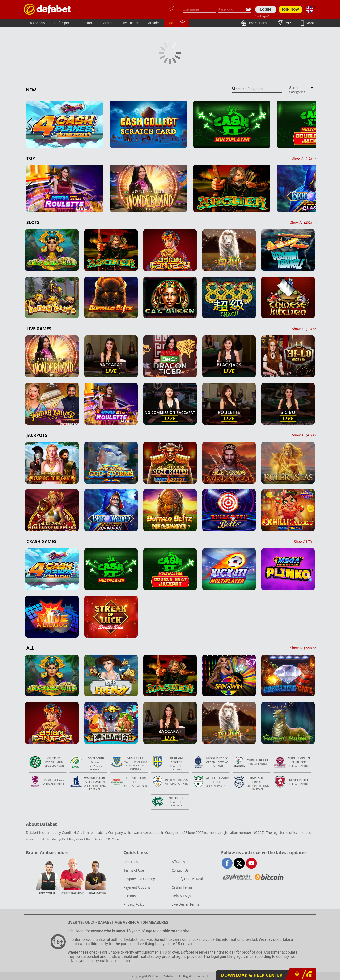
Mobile (311, 23)
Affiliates (178, 862)
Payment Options (137, 887)
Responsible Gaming (139, 879)
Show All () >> (304, 158)
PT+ (171, 23)
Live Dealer (130, 23)
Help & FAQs (181, 896)
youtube (251, 863)
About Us (131, 862)
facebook (227, 863)
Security (130, 896)
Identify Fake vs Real (187, 879)
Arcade (153, 23)
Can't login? (262, 16)
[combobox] (257, 89)
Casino (87, 23)
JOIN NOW (291, 9)
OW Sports (37, 23)
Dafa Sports (63, 23)
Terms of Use (134, 870)
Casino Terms (182, 887)
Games (107, 23)
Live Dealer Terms (185, 904)
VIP (288, 23)
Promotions (258, 23)
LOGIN (266, 9)
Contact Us (180, 870)
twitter (239, 863)
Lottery (189, 23)
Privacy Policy (134, 904)
